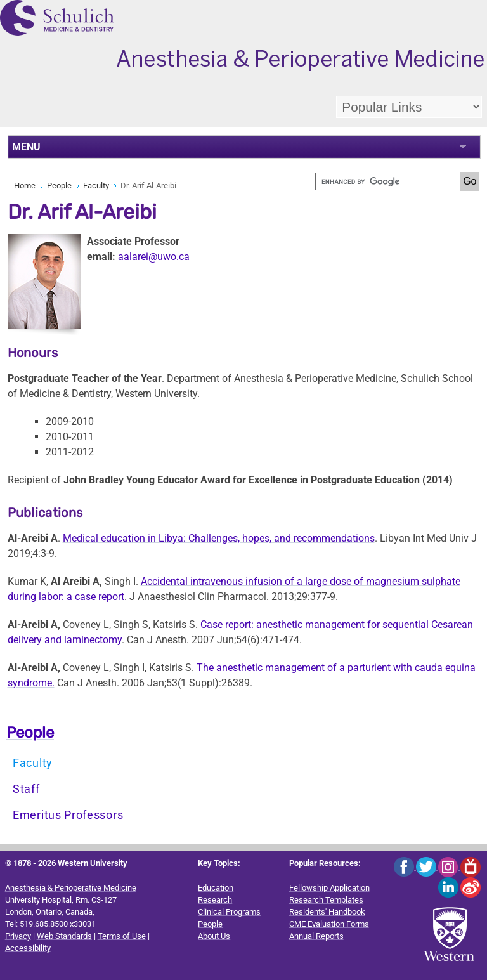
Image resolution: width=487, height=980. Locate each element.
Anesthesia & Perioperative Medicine (71, 888)
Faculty (96, 186)
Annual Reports (316, 936)
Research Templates (326, 900)
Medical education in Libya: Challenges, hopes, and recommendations (219, 538)
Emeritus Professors (68, 815)
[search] (386, 181)
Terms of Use (122, 936)
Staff (26, 789)
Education (216, 888)
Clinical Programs (229, 912)
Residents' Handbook (327, 912)
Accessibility (28, 948)
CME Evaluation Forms (329, 924)
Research (215, 900)
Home (25, 186)
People (59, 186)
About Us (214, 936)
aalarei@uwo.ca (154, 257)
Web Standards (64, 936)
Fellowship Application (329, 888)
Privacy (18, 936)
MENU (26, 147)
